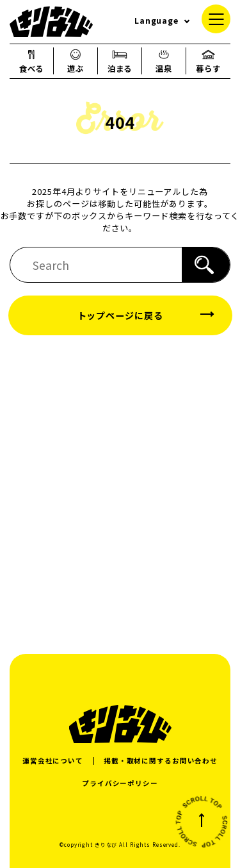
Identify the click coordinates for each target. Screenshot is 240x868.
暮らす (208, 61)
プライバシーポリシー (120, 783)
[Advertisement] (120, 494)
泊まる (120, 61)
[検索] (206, 265)
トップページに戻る (120, 315)
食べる (32, 61)
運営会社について (53, 761)
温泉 (164, 61)
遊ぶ (76, 61)
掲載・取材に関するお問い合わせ (161, 761)
